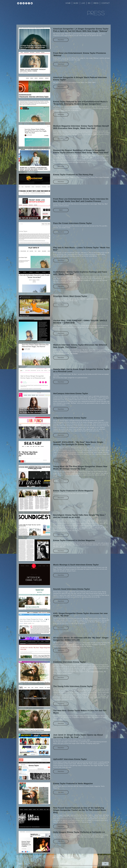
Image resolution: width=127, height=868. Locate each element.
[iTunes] (29, 3)
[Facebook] (26, 3)
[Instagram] (21, 3)
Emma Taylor (57, 58)
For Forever (74, 353)
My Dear (85, 618)
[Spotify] (18, 3)
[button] (61, 40)
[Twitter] (24, 3)
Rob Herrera (75, 204)
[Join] (105, 864)
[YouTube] (32, 3)
